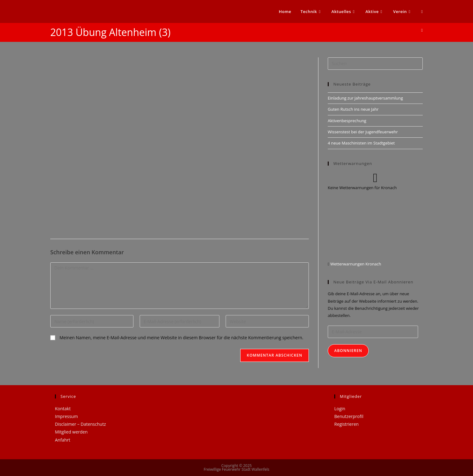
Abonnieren (348, 351)
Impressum (66, 416)
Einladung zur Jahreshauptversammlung (365, 98)
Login (340, 409)
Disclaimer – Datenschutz (80, 424)
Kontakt (63, 409)
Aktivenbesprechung (347, 121)
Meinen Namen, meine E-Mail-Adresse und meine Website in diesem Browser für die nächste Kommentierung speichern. (182, 338)
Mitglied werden (71, 432)
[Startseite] (422, 30)
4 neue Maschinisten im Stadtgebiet (361, 143)
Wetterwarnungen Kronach (355, 264)
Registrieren (347, 424)
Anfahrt (63, 440)
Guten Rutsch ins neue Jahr (353, 109)
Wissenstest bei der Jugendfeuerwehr (363, 132)
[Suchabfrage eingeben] (375, 64)
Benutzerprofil (349, 416)
